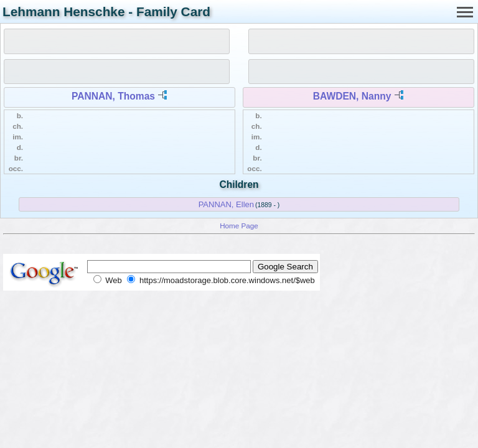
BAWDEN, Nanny (352, 96)
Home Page (239, 226)
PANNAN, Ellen (226, 204)
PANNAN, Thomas (113, 96)
